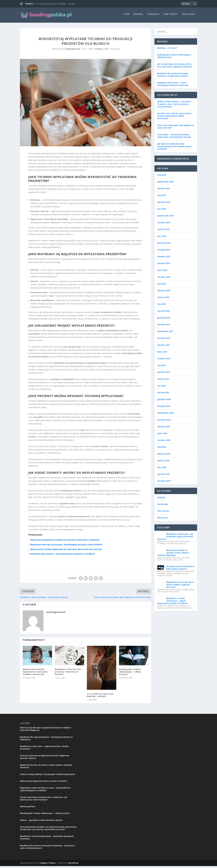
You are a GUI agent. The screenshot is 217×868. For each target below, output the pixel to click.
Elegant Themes (48, 865)
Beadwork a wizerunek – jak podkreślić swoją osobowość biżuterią (175, 538)
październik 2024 (165, 218)
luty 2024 (162, 238)
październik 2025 (165, 184)
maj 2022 (162, 286)
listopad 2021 (164, 326)
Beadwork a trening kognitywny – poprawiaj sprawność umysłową (47, 839)
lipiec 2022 (162, 272)
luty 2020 (162, 469)
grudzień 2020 (164, 401)
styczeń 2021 (163, 394)
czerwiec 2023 (164, 258)
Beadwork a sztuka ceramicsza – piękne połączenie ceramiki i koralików (172, 603)
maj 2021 (162, 367)
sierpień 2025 (164, 190)
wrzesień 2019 (164, 483)
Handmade (153, 16)
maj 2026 (162, 177)
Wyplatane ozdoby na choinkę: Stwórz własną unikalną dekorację (173, 555)
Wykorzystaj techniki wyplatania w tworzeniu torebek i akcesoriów (35, 674)
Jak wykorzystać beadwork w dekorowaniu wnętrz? (180, 570)
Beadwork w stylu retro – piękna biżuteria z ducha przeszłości (44, 749)
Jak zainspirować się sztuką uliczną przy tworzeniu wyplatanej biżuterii (175, 67)
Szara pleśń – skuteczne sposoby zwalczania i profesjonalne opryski (174, 138)
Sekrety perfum (28, 808)
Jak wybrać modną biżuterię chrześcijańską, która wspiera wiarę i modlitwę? (175, 148)
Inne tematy (171, 16)
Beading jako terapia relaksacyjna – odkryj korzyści (130, 674)
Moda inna (189, 16)
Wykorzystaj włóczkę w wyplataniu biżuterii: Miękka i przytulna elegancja (46, 731)
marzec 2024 (163, 231)
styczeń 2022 (163, 313)
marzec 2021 (163, 381)
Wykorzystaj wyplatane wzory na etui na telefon (44, 783)
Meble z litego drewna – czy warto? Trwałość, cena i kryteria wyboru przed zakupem (174, 106)
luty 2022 (162, 306)
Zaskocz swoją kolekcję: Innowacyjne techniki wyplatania (47, 776)
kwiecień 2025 (164, 204)
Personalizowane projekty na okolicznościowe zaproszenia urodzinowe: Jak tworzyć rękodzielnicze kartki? (48, 830)
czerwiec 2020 (164, 442)
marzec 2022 (163, 299)
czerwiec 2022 (164, 279)
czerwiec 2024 (164, 224)
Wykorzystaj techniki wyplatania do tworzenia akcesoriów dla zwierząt (66, 551)
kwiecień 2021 (164, 374)
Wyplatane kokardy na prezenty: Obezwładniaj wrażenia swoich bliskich (66, 546)
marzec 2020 (163, 462)
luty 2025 (162, 211)
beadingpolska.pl (73, 51)
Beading (138, 16)
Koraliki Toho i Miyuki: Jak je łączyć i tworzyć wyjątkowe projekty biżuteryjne (175, 118)
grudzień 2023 (164, 245)
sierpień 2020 (164, 428)
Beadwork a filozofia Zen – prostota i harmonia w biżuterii (69, 674)
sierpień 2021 (164, 347)
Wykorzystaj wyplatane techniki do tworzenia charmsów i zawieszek (65, 542)
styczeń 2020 (163, 476)
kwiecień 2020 (164, 456)
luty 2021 (162, 388)
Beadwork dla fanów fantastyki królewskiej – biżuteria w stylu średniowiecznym (47, 849)
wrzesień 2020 (164, 422)
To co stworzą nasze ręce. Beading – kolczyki (55, 4)
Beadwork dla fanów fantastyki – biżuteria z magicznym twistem (173, 77)
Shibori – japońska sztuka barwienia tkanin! (41, 822)
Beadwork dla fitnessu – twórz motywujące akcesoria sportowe (173, 86)
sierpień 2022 (164, 265)
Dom (127, 16)
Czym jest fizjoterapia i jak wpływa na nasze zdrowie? (176, 128)
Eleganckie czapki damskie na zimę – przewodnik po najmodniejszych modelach (45, 791)
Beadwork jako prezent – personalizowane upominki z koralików (63, 556)
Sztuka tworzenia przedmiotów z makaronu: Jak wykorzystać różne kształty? (44, 800)
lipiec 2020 (162, 435)
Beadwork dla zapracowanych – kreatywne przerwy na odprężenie (46, 740)
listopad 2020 (164, 408)
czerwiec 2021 (164, 360)
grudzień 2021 (164, 320)
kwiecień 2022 (164, 292)
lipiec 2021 (162, 354)
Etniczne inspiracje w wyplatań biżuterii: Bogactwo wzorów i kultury (45, 759)
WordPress (73, 865)
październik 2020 (165, 415)
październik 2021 (165, 333)
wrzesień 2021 (164, 340)
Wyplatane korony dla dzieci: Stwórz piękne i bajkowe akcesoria (180, 587)
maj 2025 (162, 197)
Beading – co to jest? (167, 50)
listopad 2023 (164, 252)
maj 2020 (162, 449)
